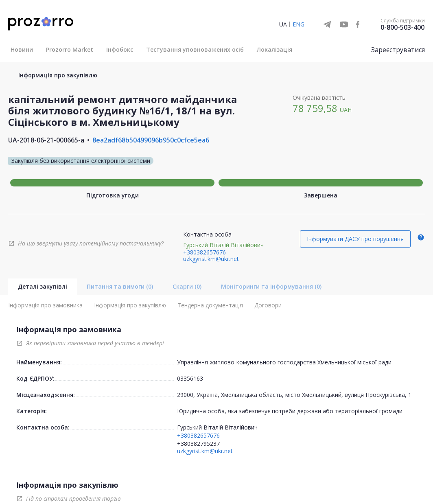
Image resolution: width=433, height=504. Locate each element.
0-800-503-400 (402, 27)
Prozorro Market (70, 49)
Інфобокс (120, 49)
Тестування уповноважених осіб (195, 49)
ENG (299, 24)
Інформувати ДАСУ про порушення (355, 239)
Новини (22, 49)
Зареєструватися (398, 50)
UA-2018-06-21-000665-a (46, 140)
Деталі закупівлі (43, 286)
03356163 (190, 378)
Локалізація (274, 49)
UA (283, 24)
